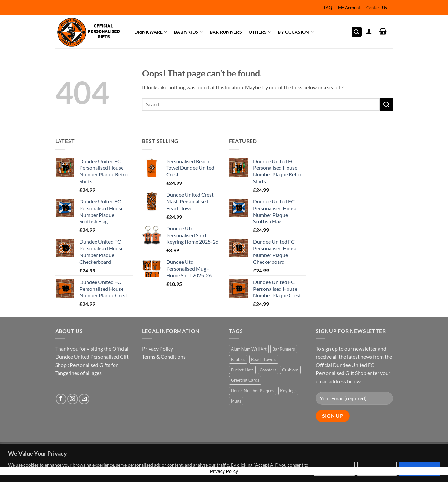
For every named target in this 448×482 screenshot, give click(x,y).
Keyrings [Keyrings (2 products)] (288, 391)
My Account (349, 8)
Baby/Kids (188, 32)
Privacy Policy (158, 348)
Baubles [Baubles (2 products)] (238, 359)
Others (260, 32)
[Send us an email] (84, 399)
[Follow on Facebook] (61, 399)
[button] (357, 32)
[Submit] (386, 104)
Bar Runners (226, 32)
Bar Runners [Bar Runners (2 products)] (284, 349)
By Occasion (296, 32)
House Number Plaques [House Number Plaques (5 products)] (253, 391)
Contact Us (377, 8)
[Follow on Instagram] (73, 399)
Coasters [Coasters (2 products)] (268, 370)
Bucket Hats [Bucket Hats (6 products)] (242, 370)
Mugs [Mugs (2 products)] (236, 401)
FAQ (328, 8)
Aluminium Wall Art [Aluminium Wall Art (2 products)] (249, 349)
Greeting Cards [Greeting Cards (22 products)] (245, 380)
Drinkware (151, 32)
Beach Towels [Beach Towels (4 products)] (264, 359)
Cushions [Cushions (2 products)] (290, 370)
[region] (224, 463)
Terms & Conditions (164, 357)
